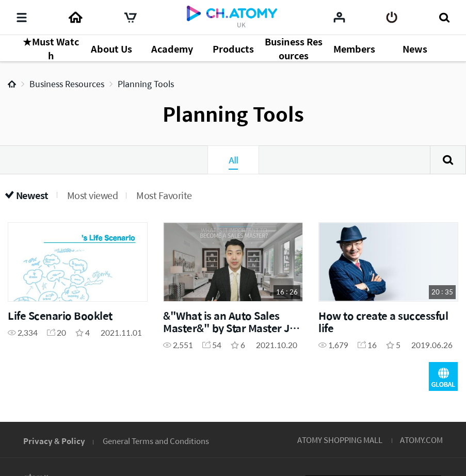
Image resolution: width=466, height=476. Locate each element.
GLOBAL (443, 376)
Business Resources (67, 84)
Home (12, 84)
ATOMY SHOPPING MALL (340, 440)
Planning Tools (146, 84)
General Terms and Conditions (156, 441)
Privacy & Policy (54, 441)
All (233, 160)
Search (448, 160)
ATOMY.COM (421, 440)
